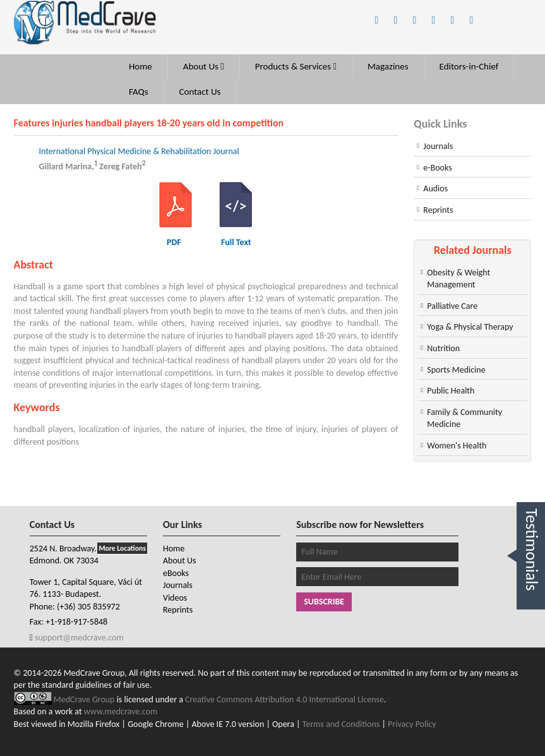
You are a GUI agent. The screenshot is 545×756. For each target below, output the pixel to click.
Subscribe (324, 602)
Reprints (438, 210)
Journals (438, 146)
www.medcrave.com (121, 711)
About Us (204, 66)
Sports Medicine (456, 370)
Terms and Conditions (341, 724)
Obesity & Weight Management (458, 279)
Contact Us (200, 92)
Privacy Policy (412, 724)
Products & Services (296, 66)
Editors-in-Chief (469, 66)
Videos (175, 598)
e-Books (437, 168)
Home (141, 66)
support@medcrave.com (78, 638)
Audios (435, 189)
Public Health (451, 391)
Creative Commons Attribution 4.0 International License (284, 699)
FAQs (139, 92)
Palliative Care (452, 306)
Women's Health (457, 446)
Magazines (388, 66)
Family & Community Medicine (464, 418)
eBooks (176, 573)
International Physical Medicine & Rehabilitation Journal (139, 151)
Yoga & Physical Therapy (470, 327)
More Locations (122, 548)
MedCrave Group (85, 699)
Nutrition (443, 348)
